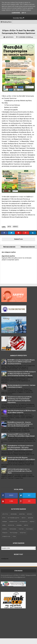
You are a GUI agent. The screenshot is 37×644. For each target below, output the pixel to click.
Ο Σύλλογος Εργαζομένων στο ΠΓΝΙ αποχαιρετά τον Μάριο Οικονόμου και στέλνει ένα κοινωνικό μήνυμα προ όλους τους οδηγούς (22, 374)
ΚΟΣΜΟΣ (5, 529)
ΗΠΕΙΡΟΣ (15, 227)
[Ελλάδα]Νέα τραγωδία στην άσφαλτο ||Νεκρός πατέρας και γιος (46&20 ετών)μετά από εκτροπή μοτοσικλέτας (21, 362)
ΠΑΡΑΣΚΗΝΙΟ (13, 529)
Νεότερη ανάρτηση (9, 247)
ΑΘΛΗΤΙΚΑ (22, 514)
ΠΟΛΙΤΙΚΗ (21, 529)
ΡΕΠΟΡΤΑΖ (23, 533)
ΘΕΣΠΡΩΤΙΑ (11, 525)
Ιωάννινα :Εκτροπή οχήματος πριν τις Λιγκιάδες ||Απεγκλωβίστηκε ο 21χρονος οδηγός (20, 471)
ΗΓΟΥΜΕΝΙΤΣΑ (23, 522)
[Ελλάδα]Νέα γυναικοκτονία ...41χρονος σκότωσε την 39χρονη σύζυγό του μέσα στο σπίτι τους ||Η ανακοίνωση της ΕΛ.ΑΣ (20, 424)
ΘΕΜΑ (4, 525)
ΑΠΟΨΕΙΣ (30, 514)
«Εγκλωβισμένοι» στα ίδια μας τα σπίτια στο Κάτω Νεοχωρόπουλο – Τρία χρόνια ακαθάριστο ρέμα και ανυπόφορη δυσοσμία (20, 447)
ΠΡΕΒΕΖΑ (5, 533)
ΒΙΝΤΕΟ (24, 518)
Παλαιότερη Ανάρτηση (28, 247)
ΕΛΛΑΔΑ (5, 522)
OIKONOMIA (14, 514)
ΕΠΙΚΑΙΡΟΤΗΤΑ (13, 522)
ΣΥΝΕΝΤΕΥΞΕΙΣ (6, 537)
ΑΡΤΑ (9, 227)
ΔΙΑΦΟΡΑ (31, 518)
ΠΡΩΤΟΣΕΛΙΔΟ (14, 533)
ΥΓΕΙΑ (14, 537)
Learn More (16, 13)
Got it (24, 13)
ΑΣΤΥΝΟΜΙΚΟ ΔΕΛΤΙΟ (13, 518)
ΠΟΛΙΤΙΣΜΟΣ (29, 529)
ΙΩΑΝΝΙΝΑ (19, 525)
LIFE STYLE (5, 514)
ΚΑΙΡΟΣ (26, 525)
